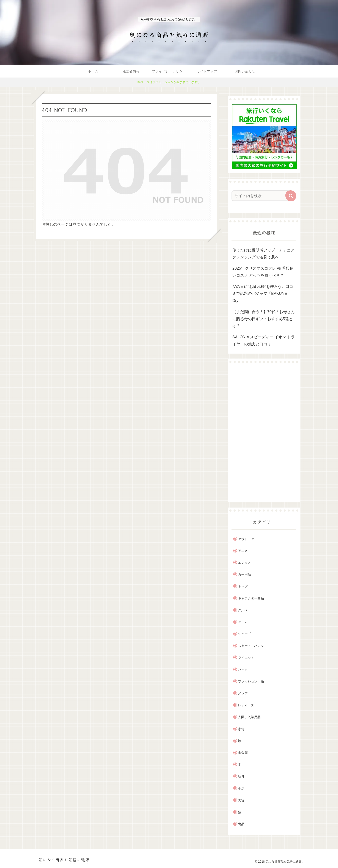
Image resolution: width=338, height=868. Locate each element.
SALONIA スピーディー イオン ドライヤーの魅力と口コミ (264, 340)
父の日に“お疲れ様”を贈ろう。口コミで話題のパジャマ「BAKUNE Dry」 (263, 294)
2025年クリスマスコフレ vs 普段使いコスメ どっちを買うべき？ (263, 272)
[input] (261, 196)
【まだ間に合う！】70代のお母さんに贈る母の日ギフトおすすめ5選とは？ (264, 319)
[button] (291, 196)
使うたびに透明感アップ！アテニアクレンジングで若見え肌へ (263, 254)
